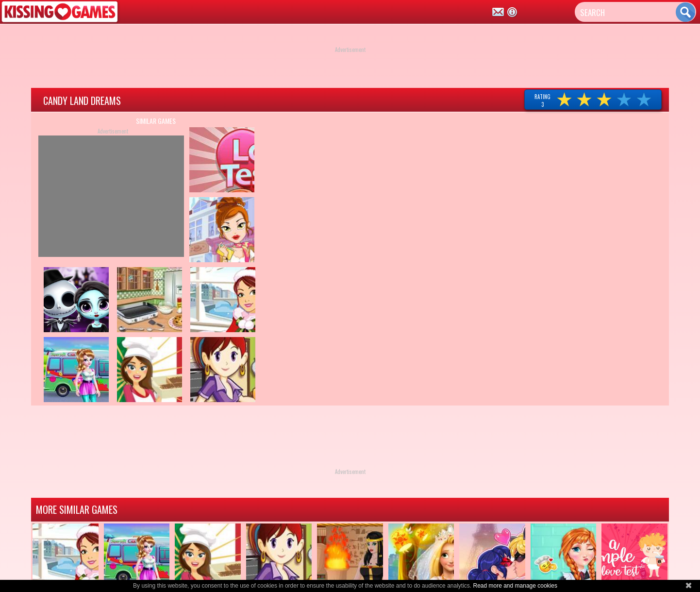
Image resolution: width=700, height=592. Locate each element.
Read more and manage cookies (515, 586)
